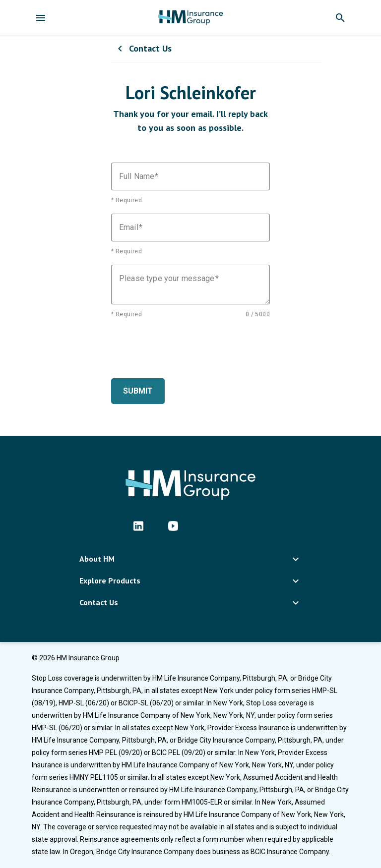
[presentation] (187, 347)
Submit (138, 391)
